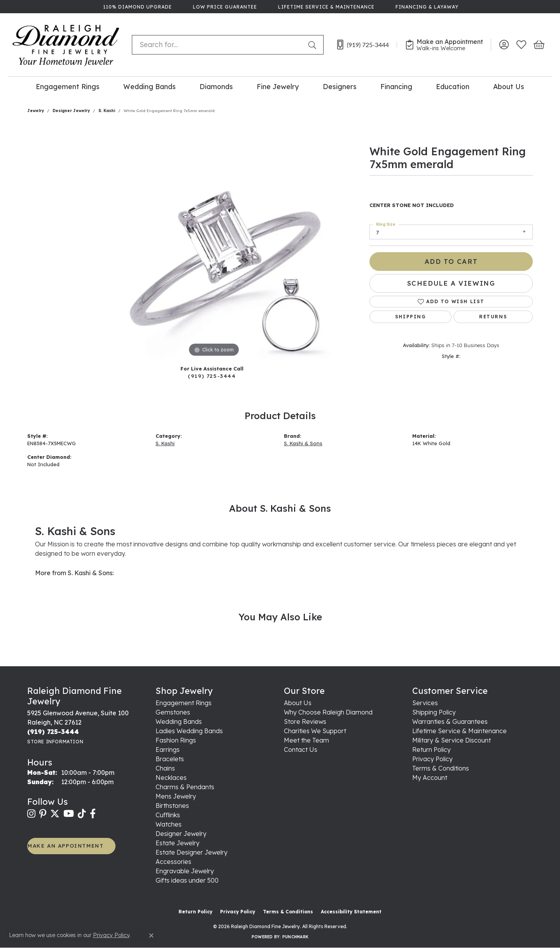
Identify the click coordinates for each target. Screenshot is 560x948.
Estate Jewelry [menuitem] (178, 843)
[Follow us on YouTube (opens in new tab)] (69, 814)
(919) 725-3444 (212, 376)
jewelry (36, 111)
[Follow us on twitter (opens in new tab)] (55, 814)
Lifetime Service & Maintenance (459, 731)
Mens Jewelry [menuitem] (176, 796)
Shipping (411, 317)
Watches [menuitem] (169, 824)
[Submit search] (314, 45)
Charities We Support (315, 731)
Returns (493, 317)
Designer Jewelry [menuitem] (181, 834)
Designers (340, 86)
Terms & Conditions (441, 768)
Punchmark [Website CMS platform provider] (295, 937)
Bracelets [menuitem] (170, 759)
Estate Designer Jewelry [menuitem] (192, 852)
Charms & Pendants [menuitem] (185, 787)
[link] (137, 7)
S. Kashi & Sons (303, 443)
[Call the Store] (53, 732)
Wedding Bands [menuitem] (179, 722)
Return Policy (431, 750)
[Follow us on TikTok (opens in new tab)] (82, 814)
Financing (396, 86)
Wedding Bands (150, 86)
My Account (430, 778)
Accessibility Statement (351, 912)
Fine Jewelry (278, 86)
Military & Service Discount (451, 740)
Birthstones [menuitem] (172, 806)
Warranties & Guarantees (450, 722)
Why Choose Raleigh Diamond (328, 712)
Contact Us (301, 750)
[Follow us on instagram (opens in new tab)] (31, 814)
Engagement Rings (68, 86)
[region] (214, 242)
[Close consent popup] (151, 936)
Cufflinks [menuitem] (168, 815)
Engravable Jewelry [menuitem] (185, 871)
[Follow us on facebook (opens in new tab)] (93, 814)
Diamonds (216, 86)
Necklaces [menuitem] (171, 778)
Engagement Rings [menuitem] (184, 703)
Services (425, 703)
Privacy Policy (432, 759)
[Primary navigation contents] (280, 86)
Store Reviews (305, 722)
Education (453, 86)
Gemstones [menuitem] (173, 712)
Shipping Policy (434, 712)
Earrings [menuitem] (168, 750)
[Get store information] (55, 742)
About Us (509, 86)
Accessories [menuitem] (173, 862)
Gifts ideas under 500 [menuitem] (187, 880)
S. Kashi (107, 111)
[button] (504, 45)
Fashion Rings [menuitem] (176, 740)
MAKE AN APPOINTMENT (66, 845)
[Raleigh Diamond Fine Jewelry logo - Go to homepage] (66, 45)
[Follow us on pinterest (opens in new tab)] (43, 814)
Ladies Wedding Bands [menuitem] (189, 731)
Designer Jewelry (71, 111)
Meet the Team (306, 740)
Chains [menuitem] (165, 768)
